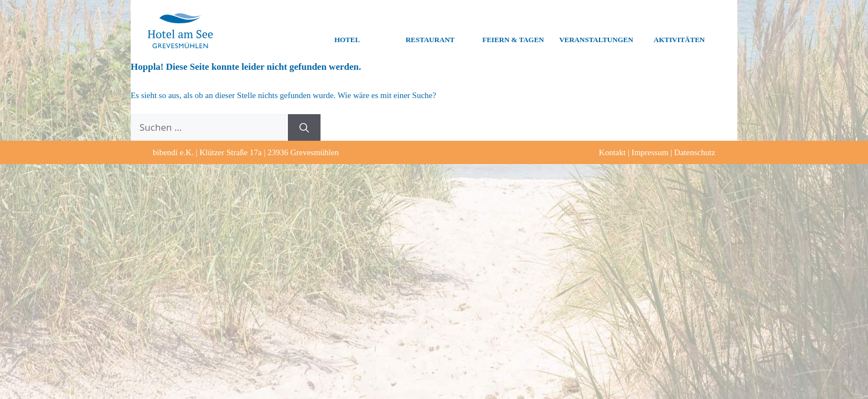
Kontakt (612, 152)
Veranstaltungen (596, 31)
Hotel (347, 31)
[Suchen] (304, 127)
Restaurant (430, 31)
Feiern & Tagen (513, 31)
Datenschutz (695, 152)
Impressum (650, 152)
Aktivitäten (679, 31)
